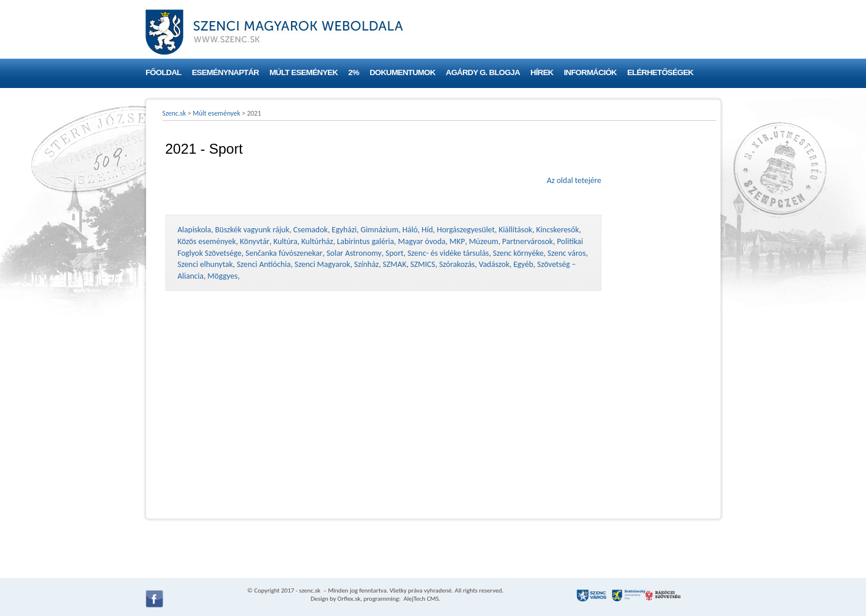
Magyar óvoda (422, 241)
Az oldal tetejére (574, 180)
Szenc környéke (518, 253)
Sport (395, 253)
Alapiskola (194, 230)
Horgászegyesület (466, 230)
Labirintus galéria (365, 241)
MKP (457, 241)
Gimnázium (380, 230)
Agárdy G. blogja (483, 72)
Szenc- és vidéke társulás (448, 253)
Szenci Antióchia (263, 264)
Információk (590, 72)
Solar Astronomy (354, 253)
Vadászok (494, 264)
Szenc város (566, 253)
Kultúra (285, 241)
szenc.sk (310, 590)
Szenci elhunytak (205, 264)
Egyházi (344, 230)
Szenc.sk (175, 113)
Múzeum (483, 241)
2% (354, 72)
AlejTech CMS (420, 599)
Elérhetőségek (660, 72)
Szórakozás (457, 264)
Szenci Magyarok (322, 264)
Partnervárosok (528, 241)
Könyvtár (255, 241)
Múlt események (303, 72)
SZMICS (422, 264)
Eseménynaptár (225, 72)
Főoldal (163, 72)
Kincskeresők (558, 230)
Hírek (542, 72)
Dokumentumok (402, 72)
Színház (367, 264)
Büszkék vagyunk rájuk (252, 230)
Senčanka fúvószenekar (284, 253)
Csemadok (311, 230)
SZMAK (394, 264)
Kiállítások (515, 230)
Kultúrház (317, 241)
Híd (427, 230)
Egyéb (523, 264)
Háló (410, 230)
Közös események (207, 241)
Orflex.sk (349, 599)
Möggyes (223, 276)
